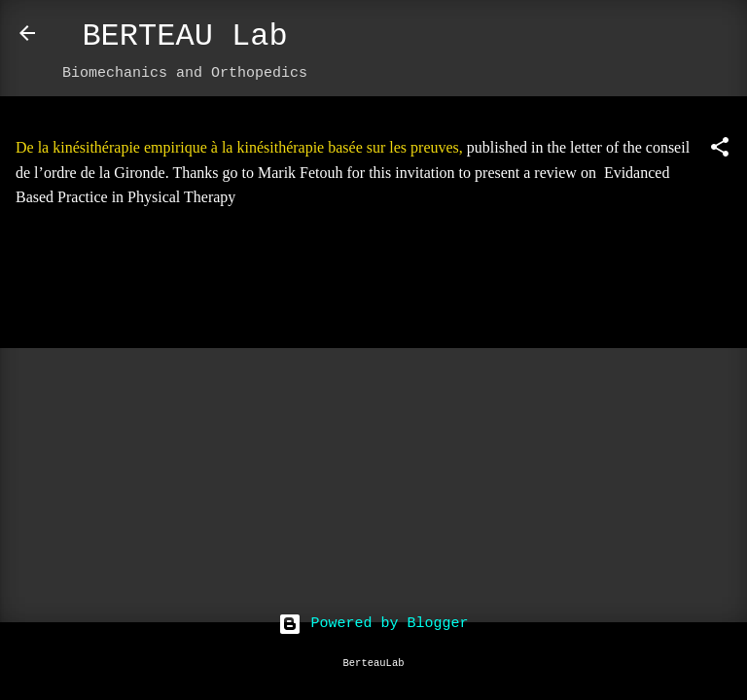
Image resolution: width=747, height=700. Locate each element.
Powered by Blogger (373, 624)
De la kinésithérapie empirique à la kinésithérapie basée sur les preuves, (239, 147)
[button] (720, 151)
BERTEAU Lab (184, 36)
